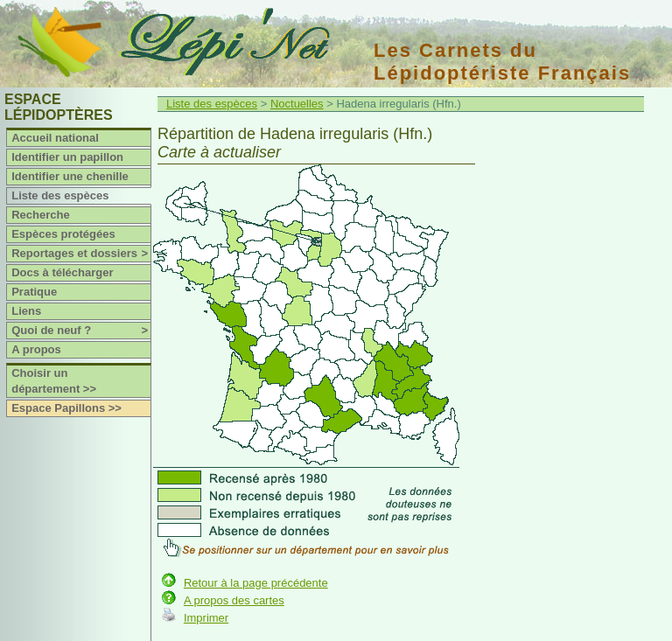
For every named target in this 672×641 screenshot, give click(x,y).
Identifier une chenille (70, 176)
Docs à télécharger (62, 272)
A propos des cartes (234, 600)
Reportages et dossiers (81, 254)
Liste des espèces (60, 195)
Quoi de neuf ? (81, 331)
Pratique (34, 292)
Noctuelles (297, 104)
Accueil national (55, 138)
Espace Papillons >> (66, 408)
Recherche (40, 215)
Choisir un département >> (54, 381)
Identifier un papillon (67, 157)
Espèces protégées (63, 234)
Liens (26, 311)
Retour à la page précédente (256, 583)
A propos (36, 349)
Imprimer (206, 618)
